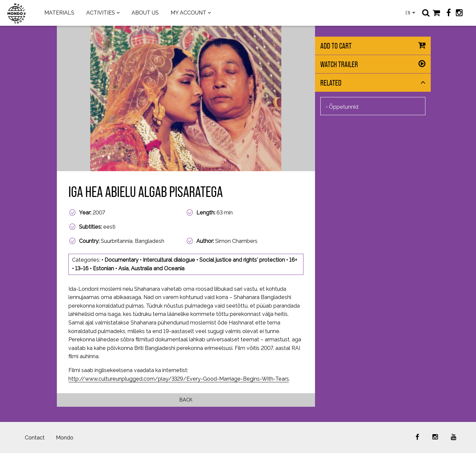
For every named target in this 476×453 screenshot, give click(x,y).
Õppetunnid (344, 107)
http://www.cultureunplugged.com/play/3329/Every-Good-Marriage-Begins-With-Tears (179, 379)
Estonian (103, 268)
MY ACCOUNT (188, 13)
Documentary (121, 260)
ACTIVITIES (101, 13)
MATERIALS (59, 13)
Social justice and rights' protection (242, 260)
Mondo (65, 438)
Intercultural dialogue (169, 260)
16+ (293, 260)
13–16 (82, 268)
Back (186, 400)
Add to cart (336, 46)
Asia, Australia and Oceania (151, 268)
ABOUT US (145, 13)
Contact (35, 438)
